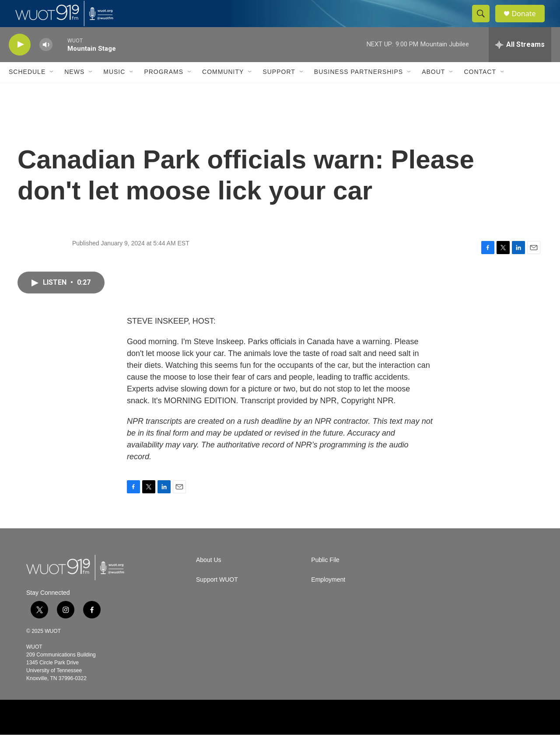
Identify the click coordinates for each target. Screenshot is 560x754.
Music (114, 91)
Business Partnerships (359, 91)
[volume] (46, 64)
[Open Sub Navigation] (52, 91)
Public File (325, 579)
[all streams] (520, 63)
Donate (529, 23)
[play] (20, 64)
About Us (209, 579)
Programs (164, 91)
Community (223, 91)
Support (279, 91)
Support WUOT (217, 599)
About (433, 91)
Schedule (27, 91)
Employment (328, 599)
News (74, 91)
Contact (480, 91)
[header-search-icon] (485, 23)
